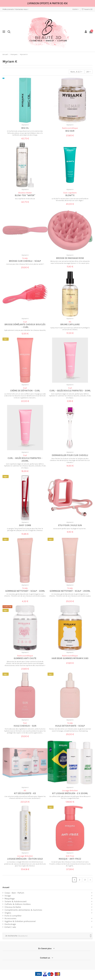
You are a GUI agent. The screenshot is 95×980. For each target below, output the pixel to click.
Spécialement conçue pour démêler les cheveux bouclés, (25, 330)
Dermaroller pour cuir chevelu (70, 455)
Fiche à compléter (13, 916)
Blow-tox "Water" (25, 195)
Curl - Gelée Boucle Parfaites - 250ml (25, 459)
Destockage (10, 924)
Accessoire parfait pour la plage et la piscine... (70, 529)
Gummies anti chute (25, 658)
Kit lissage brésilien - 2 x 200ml (70, 793)
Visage (8, 896)
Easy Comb (25, 525)
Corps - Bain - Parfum (14, 893)
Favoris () (87, 9)
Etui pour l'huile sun (70, 525)
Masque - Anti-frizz (70, 859)
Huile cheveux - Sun (25, 726)
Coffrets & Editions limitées (18, 904)
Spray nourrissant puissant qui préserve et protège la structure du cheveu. (70, 329)
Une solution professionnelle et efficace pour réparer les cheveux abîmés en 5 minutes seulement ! (25, 797)
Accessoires (10, 918)
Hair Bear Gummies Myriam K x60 (70, 658)
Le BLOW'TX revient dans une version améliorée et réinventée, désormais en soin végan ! (70, 200)
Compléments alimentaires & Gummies (23, 910)
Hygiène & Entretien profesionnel (20, 921)
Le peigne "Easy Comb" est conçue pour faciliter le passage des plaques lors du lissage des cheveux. (25, 530)
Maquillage (10, 899)
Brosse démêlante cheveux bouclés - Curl (25, 326)
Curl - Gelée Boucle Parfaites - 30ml (70, 391)
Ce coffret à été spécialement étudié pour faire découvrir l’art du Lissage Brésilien (70, 797)
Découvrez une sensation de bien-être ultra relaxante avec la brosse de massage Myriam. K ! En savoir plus (70, 262)
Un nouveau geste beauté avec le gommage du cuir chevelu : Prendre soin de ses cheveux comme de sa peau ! (25, 596)
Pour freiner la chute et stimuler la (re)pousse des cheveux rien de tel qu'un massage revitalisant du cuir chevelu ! (70, 460)
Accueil (6, 887)
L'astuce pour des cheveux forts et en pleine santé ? (25, 264)
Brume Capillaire (70, 324)
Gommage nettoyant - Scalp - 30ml (25, 591)
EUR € (76, 9)
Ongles (8, 913)
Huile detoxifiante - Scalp (70, 726)
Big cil (25, 128)
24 (89, 72)
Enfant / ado (10, 927)
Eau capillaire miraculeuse (25, 199)
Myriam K (25, 125)
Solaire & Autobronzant (16, 901)
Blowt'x (70, 195)
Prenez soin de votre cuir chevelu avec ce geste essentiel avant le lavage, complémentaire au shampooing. (70, 730)
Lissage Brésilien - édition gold (25, 859)
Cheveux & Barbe (13, 907)
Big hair (70, 131)
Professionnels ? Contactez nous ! (15, 9)
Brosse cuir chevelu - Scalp (25, 261)
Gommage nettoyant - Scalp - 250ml (70, 591)
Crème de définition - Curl (25, 391)
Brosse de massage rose (70, 258)
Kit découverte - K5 (25, 793)
